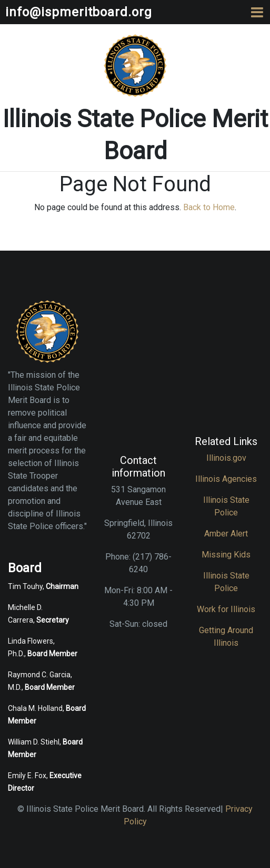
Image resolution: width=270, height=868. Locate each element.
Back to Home (209, 207)
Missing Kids (226, 555)
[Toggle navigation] (257, 12)
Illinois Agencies (226, 479)
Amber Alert (226, 534)
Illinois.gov (226, 458)
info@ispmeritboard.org (79, 12)
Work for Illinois (226, 609)
